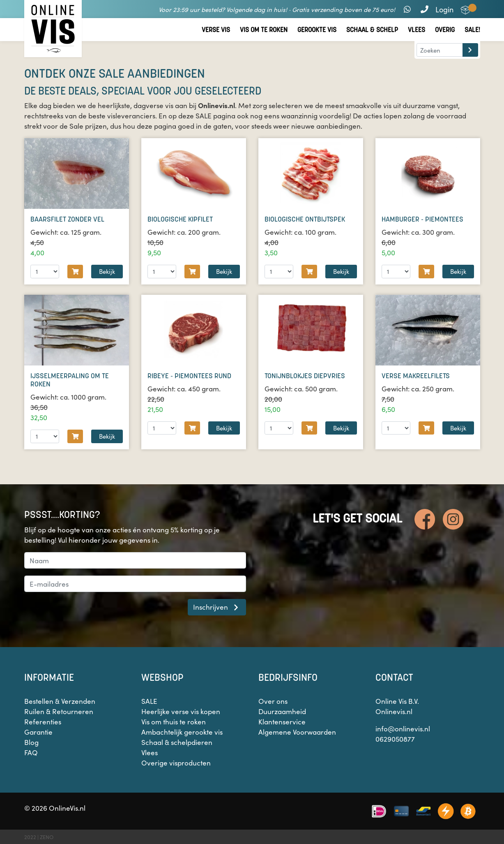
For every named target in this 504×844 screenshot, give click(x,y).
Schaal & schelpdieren (177, 742)
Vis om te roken (264, 30)
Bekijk (107, 271)
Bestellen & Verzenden (60, 701)
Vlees (417, 30)
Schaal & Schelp (372, 30)
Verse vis (216, 30)
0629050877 (395, 739)
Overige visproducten (176, 763)
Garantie (38, 732)
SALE (149, 701)
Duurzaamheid (282, 711)
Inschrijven (217, 607)
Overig (445, 30)
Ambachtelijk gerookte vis (182, 732)
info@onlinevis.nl (403, 728)
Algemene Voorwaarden (297, 732)
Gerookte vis (317, 30)
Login (444, 9)
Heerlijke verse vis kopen (181, 711)
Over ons (273, 701)
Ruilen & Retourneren (59, 711)
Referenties (43, 721)
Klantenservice (282, 721)
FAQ (31, 752)
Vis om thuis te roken (174, 721)
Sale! (472, 30)
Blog (31, 742)
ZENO (47, 837)
